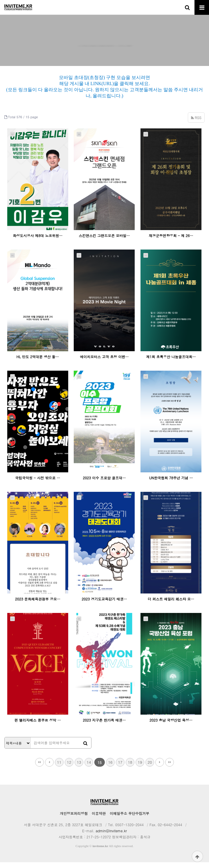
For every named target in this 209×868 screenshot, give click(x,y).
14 (89, 768)
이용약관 (99, 819)
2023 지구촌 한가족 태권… (104, 726)
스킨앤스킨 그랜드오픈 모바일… (104, 241)
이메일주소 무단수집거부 (129, 819)
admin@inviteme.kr (111, 836)
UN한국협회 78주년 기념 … (171, 484)
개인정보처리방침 (74, 819)
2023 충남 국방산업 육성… (171, 726)
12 (69, 768)
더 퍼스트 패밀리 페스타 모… (171, 605)
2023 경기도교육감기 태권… (104, 605)
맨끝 (170, 768)
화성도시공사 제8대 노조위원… (38, 241)
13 (79, 768)
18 (130, 768)
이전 (49, 768)
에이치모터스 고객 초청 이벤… (104, 362)
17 (120, 768)
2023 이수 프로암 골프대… (104, 484)
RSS (196, 123)
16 (110, 768)
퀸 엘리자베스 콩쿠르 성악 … (38, 726)
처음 (39, 768)
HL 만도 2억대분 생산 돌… (38, 362)
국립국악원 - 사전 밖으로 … (38, 484)
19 (140, 768)
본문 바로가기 (0, 0)
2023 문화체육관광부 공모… (38, 605)
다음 (160, 768)
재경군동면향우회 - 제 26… (171, 241)
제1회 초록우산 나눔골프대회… (171, 362)
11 (59, 768)
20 (150, 768)
